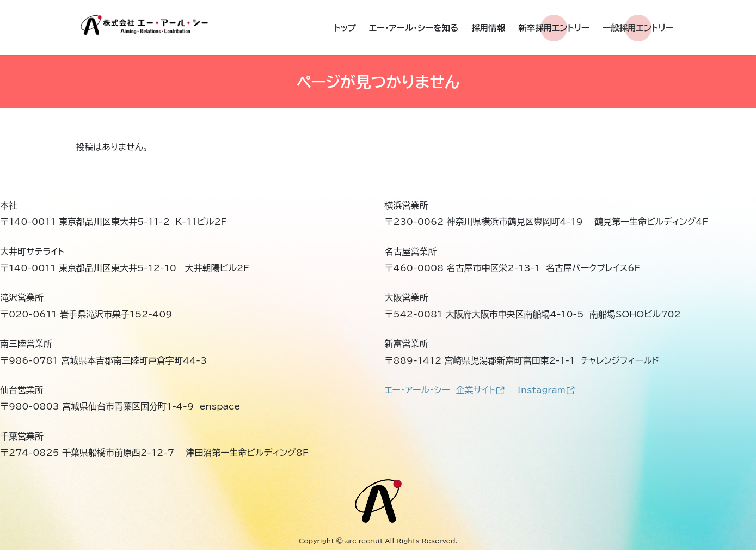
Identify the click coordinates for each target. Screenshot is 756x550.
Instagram (546, 390)
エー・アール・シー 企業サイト (445, 390)
